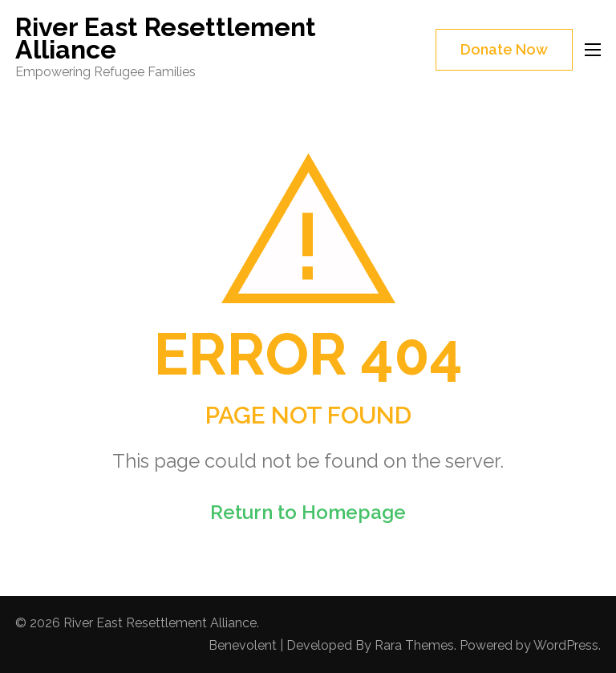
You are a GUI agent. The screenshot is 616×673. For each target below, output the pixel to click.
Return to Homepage (308, 512)
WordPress (566, 645)
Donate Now (504, 49)
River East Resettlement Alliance (166, 38)
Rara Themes (414, 645)
